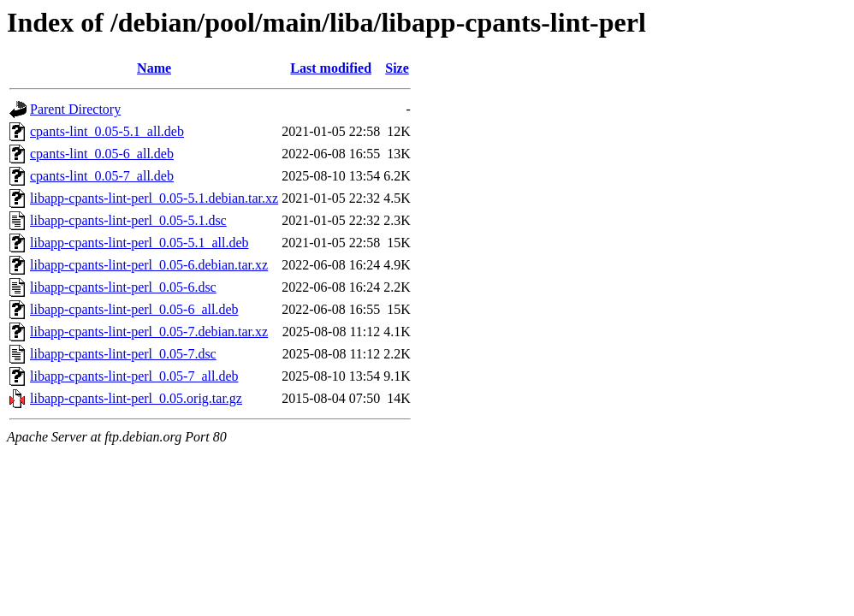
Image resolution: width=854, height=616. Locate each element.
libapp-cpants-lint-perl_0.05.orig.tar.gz (136, 398)
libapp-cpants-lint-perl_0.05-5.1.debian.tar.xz (154, 198)
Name (154, 68)
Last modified (331, 68)
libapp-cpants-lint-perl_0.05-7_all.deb (134, 376)
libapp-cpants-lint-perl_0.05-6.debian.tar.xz (149, 265)
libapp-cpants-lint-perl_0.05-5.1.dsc (128, 220)
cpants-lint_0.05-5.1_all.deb (107, 131)
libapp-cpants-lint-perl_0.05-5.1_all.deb (139, 243)
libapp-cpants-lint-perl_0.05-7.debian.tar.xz (149, 332)
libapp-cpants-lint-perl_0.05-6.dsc (123, 287)
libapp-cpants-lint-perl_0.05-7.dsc (123, 354)
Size (397, 68)
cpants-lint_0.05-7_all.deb (102, 176)
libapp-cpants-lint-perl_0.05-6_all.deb (134, 309)
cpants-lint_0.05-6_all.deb (102, 154)
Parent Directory (75, 109)
